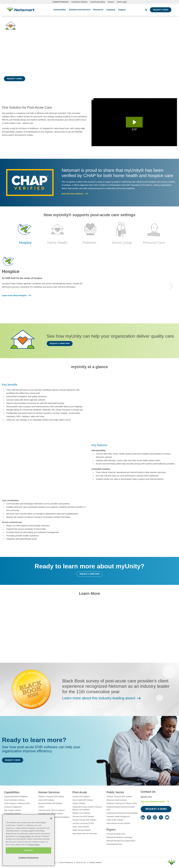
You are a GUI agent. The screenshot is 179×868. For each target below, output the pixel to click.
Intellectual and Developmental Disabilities (54, 817)
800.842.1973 (146, 797)
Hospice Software (79, 803)
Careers (111, 2)
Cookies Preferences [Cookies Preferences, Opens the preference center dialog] (28, 861)
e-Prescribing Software (13, 814)
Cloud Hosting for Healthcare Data (17, 803)
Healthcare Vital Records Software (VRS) (122, 803)
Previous (8, 286)
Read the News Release (73, 194)
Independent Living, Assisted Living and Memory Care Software (87, 808)
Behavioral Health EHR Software (50, 803)
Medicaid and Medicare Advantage (119, 837)
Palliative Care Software (81, 813)
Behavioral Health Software (117, 800)
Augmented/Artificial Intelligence (16, 797)
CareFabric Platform (80, 2)
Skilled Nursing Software (82, 830)
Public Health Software (115, 820)
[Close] (51, 822)
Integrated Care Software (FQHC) (51, 814)
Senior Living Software (81, 827)
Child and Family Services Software (51, 810)
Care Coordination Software (14, 800)
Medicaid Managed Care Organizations (121, 841)
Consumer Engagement (13, 807)
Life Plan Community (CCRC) (83, 823)
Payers (111, 830)
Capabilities (12, 792)
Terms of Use (81, 863)
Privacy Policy (25, 840)
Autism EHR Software (46, 800)
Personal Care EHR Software (83, 817)
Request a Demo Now (60, 344)
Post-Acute (80, 792)
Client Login (122, 2)
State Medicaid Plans (114, 844)
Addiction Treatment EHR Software (51, 797)
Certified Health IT (95, 863)
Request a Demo (161, 10)
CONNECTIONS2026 (60, 2)
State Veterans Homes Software (118, 823)
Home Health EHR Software (83, 800)
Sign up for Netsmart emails (153, 802)
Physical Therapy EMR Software (84, 820)
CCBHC (41, 807)
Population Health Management (118, 817)
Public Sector (115, 792)
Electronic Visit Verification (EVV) (16, 817)
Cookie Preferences (66, 863)
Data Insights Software (13, 810)
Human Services (49, 792)
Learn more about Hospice (14, 295)
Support (122, 10)
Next (171, 286)
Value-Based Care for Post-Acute (85, 834)
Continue (28, 854)
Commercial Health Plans (116, 834)
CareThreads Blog (98, 2)
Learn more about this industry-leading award (99, 698)
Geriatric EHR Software (81, 797)
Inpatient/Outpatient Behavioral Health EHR (121, 808)
